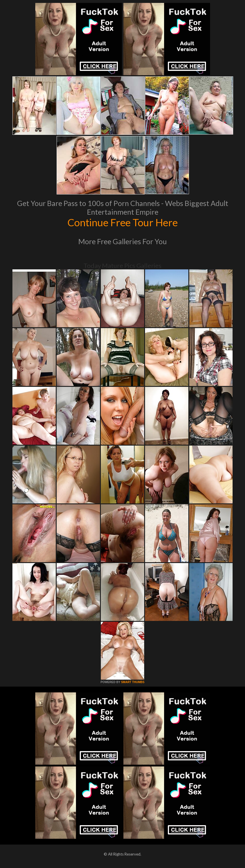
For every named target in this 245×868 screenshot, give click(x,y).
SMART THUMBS (133, 682)
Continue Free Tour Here (122, 222)
